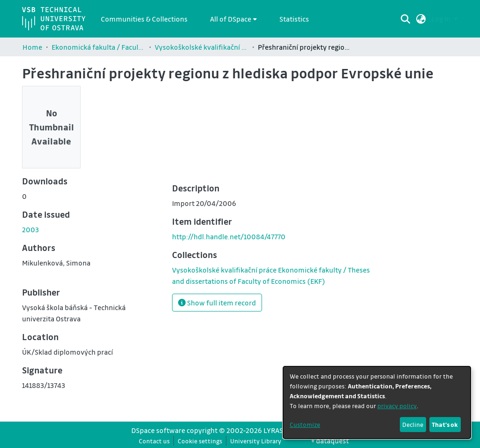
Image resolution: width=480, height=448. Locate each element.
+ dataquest (330, 440)
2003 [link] (30, 229)
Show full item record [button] (217, 303)
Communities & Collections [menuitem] (144, 19)
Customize (305, 424)
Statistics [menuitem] (294, 19)
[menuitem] (233, 19)
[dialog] (377, 402)
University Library (256, 441)
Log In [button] (442, 19)
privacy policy (397, 406)
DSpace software (158, 430)
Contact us (154, 441)
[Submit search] (406, 19)
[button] (421, 19)
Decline (413, 424)
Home (32, 47)
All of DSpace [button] (231, 19)
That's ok (445, 424)
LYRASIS (276, 430)
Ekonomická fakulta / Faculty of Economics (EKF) (98, 47)
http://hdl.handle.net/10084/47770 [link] (229, 236)
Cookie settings (200, 441)
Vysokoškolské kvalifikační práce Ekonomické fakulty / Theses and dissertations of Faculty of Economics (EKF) (202, 47)
